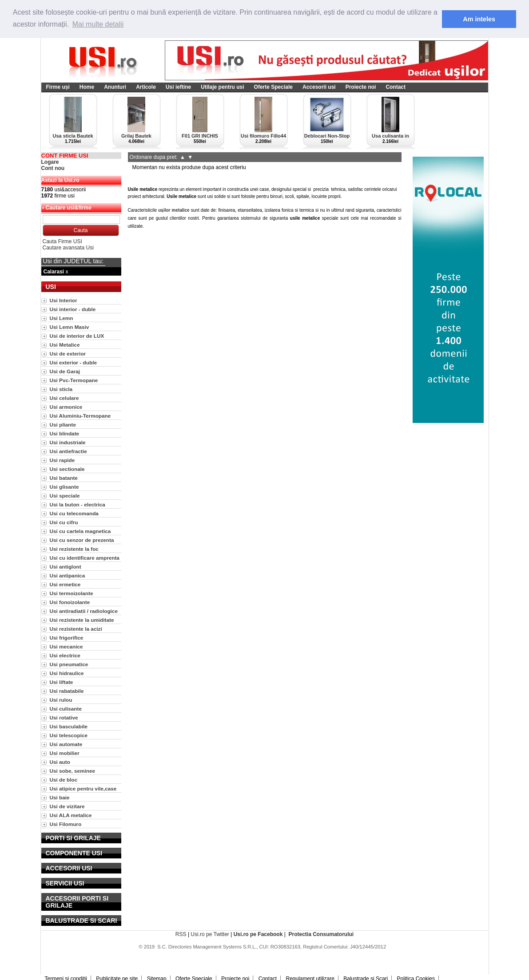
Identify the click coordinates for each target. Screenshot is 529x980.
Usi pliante (63, 425)
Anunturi (115, 87)
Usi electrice (65, 655)
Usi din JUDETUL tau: (73, 261)
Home (87, 87)
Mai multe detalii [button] (98, 24)
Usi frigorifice (67, 638)
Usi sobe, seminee (73, 771)
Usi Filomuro (66, 824)
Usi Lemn (62, 318)
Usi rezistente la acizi (76, 629)
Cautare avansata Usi (68, 248)
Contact (396, 87)
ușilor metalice (174, 210)
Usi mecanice (66, 646)
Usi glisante (64, 487)
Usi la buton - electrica (78, 504)
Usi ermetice (65, 584)
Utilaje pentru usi (222, 87)
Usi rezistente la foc (74, 549)
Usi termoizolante (72, 593)
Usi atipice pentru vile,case (83, 788)
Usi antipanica (68, 575)
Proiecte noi (361, 87)
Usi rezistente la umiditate (82, 620)
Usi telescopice (69, 735)
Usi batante (64, 478)
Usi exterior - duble (73, 362)
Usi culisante (66, 709)
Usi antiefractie (68, 451)
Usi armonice (66, 407)
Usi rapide (62, 460)
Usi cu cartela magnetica (80, 531)
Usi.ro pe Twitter (210, 934)
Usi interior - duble (73, 309)
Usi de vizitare (67, 806)
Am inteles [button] (479, 19)
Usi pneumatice (69, 664)
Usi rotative (64, 717)
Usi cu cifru (64, 522)
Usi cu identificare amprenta (85, 558)
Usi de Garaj (65, 371)
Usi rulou (61, 700)
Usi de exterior (68, 354)
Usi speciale (65, 496)
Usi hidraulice (67, 673)
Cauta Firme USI (62, 241)
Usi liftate (62, 682)
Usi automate (66, 744)
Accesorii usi (319, 87)
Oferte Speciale (273, 87)
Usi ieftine (178, 87)
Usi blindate (65, 433)
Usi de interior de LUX (77, 336)
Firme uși (58, 87)
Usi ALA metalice (71, 815)
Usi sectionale (67, 469)
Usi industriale (68, 442)
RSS (181, 934)
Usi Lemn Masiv (70, 327)
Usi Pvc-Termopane (74, 380)
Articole (146, 87)
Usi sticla (61, 389)
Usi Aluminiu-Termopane (80, 416)
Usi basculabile (69, 726)
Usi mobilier (65, 753)
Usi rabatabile (67, 691)
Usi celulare (64, 398)
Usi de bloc (64, 780)
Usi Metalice (65, 345)
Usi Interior (64, 300)
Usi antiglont (66, 567)
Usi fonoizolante (70, 602)
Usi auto (60, 762)
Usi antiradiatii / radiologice (84, 611)
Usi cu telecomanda (74, 513)
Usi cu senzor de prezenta (82, 540)
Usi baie (60, 797)
